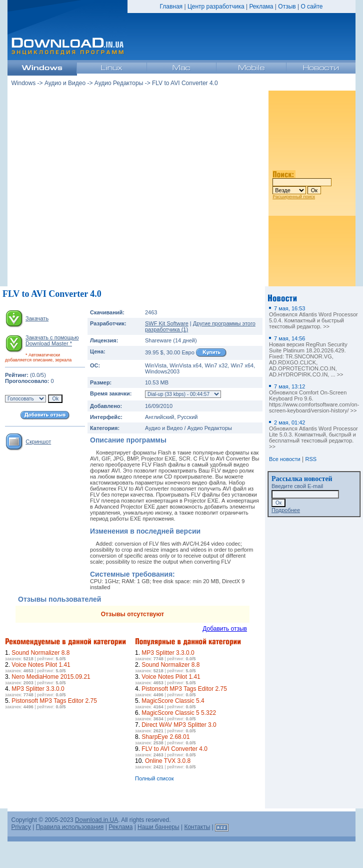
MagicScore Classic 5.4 (173, 701)
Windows (24, 83)
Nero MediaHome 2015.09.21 (51, 677)
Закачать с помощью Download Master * (52, 340)
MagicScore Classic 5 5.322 (179, 713)
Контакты (197, 827)
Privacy (21, 827)
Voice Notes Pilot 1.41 (41, 665)
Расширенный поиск (294, 197)
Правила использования (70, 827)
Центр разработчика (216, 7)
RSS (311, 459)
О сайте (311, 7)
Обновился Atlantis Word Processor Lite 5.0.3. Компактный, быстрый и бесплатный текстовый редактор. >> (313, 435)
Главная (171, 7)
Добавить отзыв (225, 629)
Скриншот (38, 442)
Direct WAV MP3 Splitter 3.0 (179, 725)
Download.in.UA (96, 820)
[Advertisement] (45, 518)
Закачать (37, 318)
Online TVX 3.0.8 (168, 761)
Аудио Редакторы (119, 83)
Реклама (261, 7)
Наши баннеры (158, 827)
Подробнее (286, 510)
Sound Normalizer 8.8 (40, 653)
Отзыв (287, 7)
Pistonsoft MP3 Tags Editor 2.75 (54, 701)
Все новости (285, 459)
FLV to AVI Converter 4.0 (174, 749)
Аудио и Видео (65, 83)
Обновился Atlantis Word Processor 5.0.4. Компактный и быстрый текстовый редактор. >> (313, 317)
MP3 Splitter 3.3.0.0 (38, 689)
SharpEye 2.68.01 (165, 737)
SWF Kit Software (167, 323)
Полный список (154, 778)
